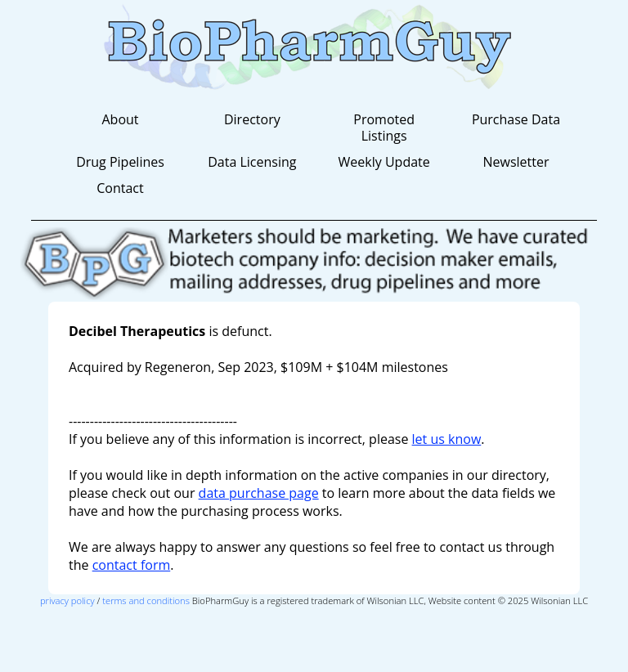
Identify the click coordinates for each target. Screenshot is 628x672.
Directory (252, 119)
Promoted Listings (384, 128)
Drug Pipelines (120, 162)
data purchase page (259, 493)
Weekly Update (384, 162)
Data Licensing (252, 162)
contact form (132, 565)
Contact (120, 188)
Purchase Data (516, 119)
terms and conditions (146, 600)
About (120, 119)
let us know (447, 439)
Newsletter (516, 162)
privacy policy (67, 600)
